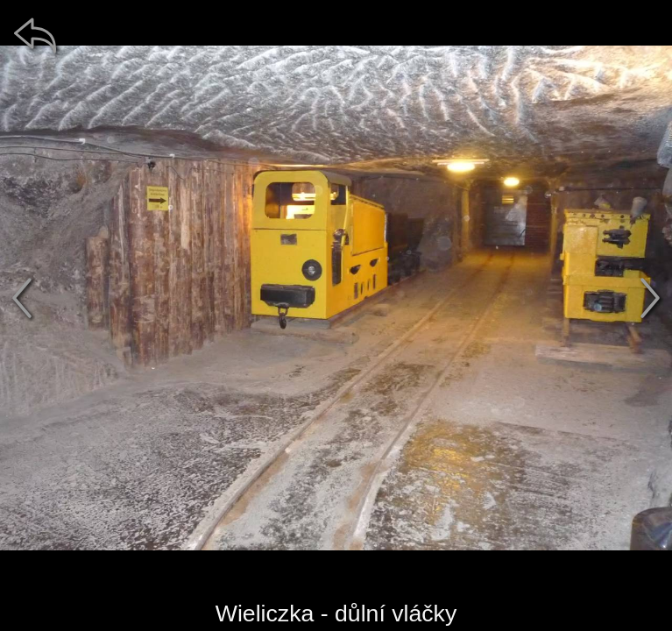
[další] (650, 298)
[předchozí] (22, 298)
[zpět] (35, 35)
